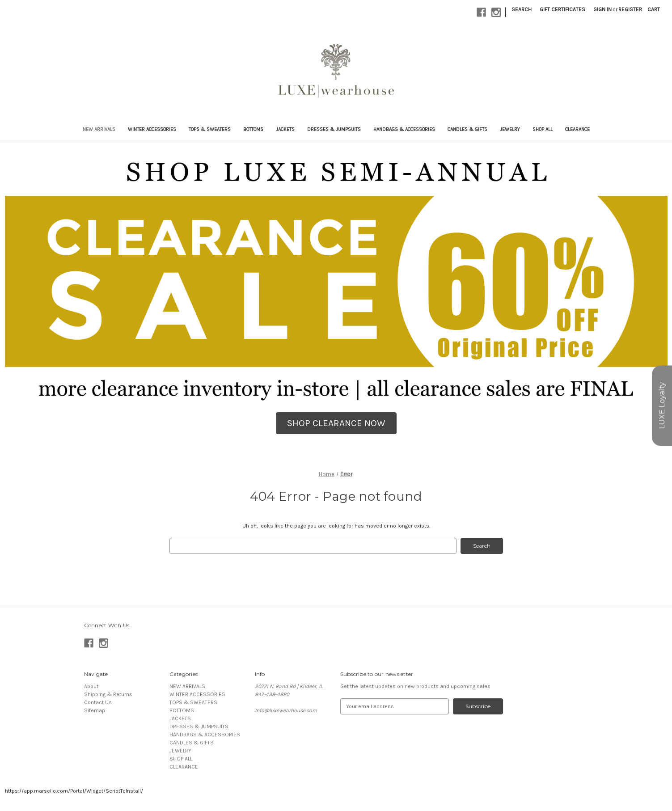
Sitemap (95, 710)
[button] (336, 423)
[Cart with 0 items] (654, 9)
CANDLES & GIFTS (467, 129)
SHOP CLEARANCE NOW (336, 423)
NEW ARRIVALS (99, 129)
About (91, 686)
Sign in (602, 9)
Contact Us (98, 702)
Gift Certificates (562, 9)
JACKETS (285, 129)
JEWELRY (510, 129)
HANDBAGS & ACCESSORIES (404, 129)
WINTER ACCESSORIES (152, 129)
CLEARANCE (577, 129)
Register (630, 9)
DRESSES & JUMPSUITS (334, 129)
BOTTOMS (253, 129)
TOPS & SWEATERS (210, 129)
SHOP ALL (543, 129)
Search (522, 9)
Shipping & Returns (108, 694)
